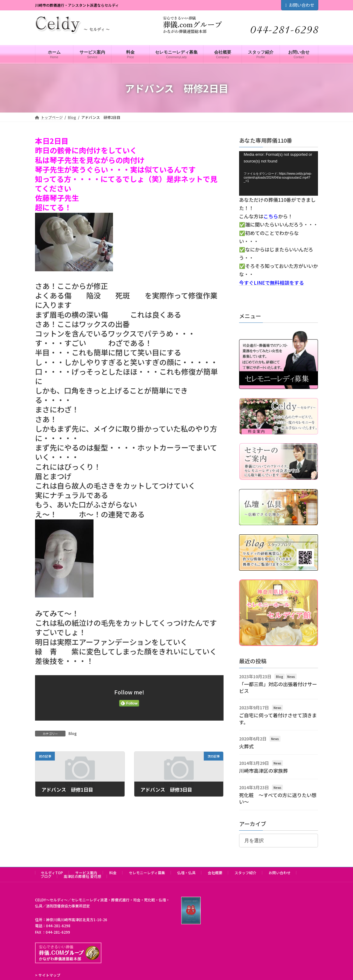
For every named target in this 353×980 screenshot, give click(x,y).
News (291, 677)
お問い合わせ (300, 5)
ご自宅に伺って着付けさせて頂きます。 (278, 718)
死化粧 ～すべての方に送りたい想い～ (278, 798)
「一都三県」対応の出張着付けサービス (278, 687)
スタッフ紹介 (245, 873)
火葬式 (246, 747)
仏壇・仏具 (186, 873)
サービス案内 (86, 873)
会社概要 (215, 873)
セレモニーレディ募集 (147, 873)
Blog (73, 733)
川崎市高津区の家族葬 (263, 771)
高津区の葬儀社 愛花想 (82, 876)
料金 (113, 873)
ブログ (46, 876)
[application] (279, 173)
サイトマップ (49, 975)
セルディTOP (52, 873)
